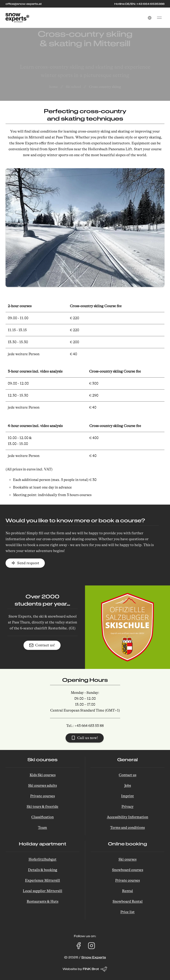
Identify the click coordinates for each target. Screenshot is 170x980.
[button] (150, 18)
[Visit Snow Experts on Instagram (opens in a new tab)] (91, 946)
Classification (42, 817)
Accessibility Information (127, 817)
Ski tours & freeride (42, 807)
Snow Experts (94, 957)
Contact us (127, 775)
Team (42, 828)
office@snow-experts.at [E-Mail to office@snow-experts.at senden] (24, 4)
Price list (127, 912)
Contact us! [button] (42, 645)
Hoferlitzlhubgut (42, 859)
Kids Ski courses (43, 775)
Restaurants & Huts (42, 901)
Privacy (127, 807)
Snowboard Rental (128, 901)
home (54, 87)
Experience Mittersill (42, 880)
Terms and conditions (127, 828)
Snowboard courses (128, 870)
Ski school (73, 87)
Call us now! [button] (85, 738)
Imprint (127, 796)
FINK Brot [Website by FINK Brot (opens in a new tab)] (95, 969)
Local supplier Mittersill (42, 891)
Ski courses (127, 859)
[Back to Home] (17, 18)
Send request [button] (25, 563)
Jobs (128, 785)
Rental (127, 891)
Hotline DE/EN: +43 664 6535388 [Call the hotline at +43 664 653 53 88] (139, 4)
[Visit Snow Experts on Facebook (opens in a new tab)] (79, 946)
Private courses (42, 796)
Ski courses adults (42, 785)
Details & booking (43, 870)
